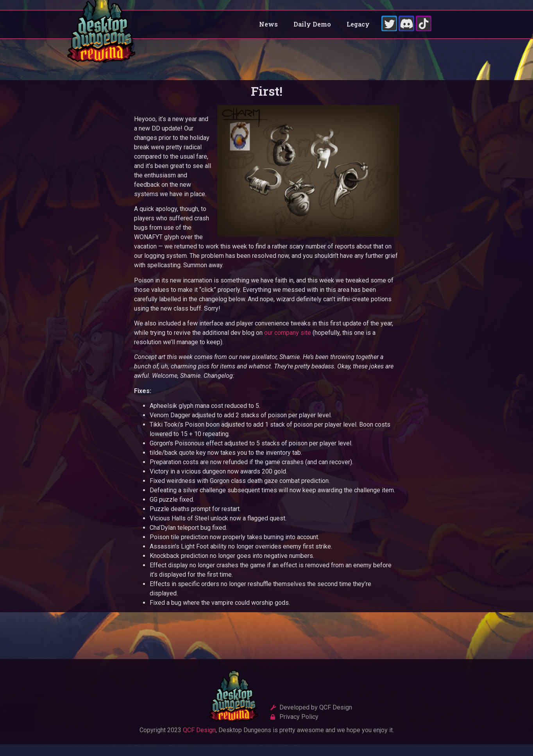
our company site (288, 344)
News (268, 30)
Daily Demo (312, 30)
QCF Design (199, 741)
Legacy (358, 30)
